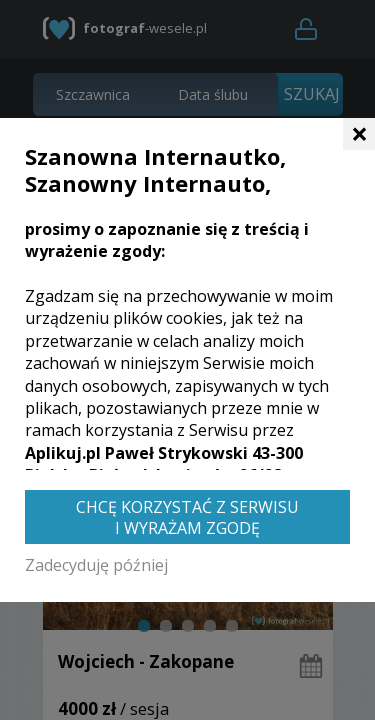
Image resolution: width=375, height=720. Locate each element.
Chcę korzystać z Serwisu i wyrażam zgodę (187, 517)
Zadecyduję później (96, 565)
